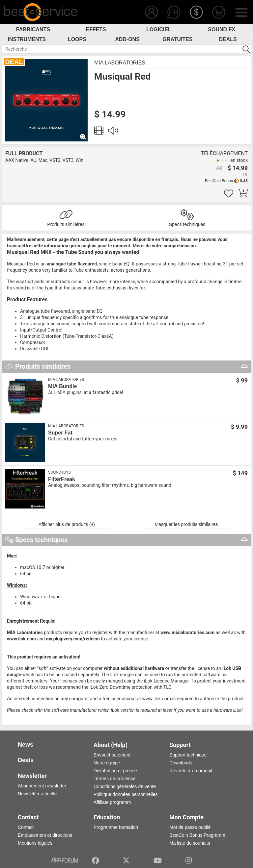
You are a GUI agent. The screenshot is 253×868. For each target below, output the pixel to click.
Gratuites (177, 39)
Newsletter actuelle (37, 794)
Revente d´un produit (191, 771)
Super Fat (60, 433)
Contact (26, 827)
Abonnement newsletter (42, 786)
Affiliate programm (112, 802)
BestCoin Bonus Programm (197, 835)
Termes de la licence (115, 779)
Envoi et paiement (112, 755)
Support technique (188, 755)
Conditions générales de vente (125, 786)
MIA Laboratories (120, 63)
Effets (96, 29)
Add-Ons (127, 39)
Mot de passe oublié (190, 827)
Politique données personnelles (126, 794)
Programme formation (116, 827)
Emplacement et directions (45, 835)
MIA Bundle (62, 386)
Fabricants (33, 29)
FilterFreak (62, 479)
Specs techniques (187, 224)
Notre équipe (107, 763)
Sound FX (222, 29)
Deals (228, 39)
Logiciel (159, 29)
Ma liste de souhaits (190, 843)
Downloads (181, 763)
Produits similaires (66, 224)
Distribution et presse (115, 771)
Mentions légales (35, 843)
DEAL (14, 62)
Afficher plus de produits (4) (67, 524)
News (26, 745)
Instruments (27, 39)
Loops (77, 39)
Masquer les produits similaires (186, 524)
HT (246, 174)
